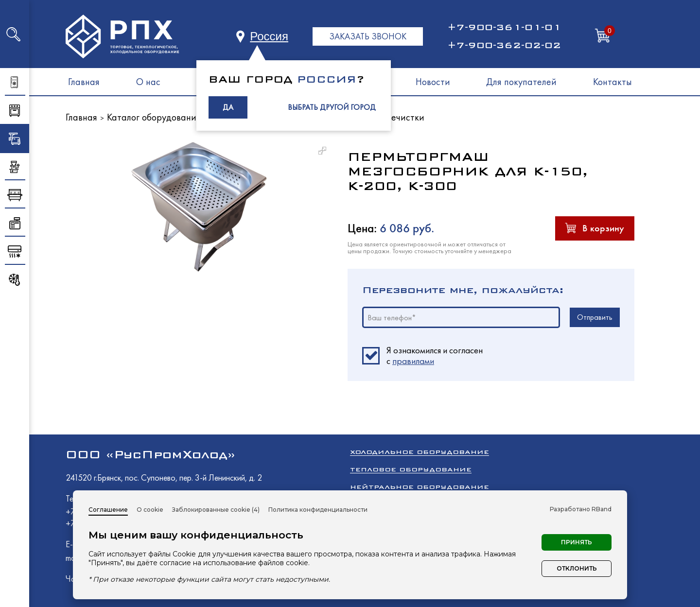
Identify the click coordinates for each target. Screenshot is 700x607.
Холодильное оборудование (420, 452)
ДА (228, 107)
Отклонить (577, 568)
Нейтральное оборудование (420, 487)
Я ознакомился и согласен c (435, 356)
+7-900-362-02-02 (504, 45)
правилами (413, 361)
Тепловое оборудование (411, 469)
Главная (84, 82)
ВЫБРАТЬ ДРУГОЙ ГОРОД (332, 107)
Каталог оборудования (154, 117)
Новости (433, 82)
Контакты (612, 82)
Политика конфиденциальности (318, 510)
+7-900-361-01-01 (504, 27)
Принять (577, 542)
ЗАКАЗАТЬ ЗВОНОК (368, 36)
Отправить (595, 317)
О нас (148, 82)
